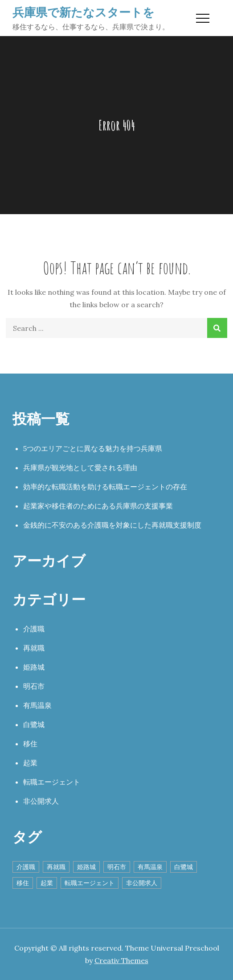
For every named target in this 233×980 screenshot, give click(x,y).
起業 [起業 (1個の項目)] (47, 883)
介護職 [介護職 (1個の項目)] (26, 867)
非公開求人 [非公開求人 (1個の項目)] (142, 883)
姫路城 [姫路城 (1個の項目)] (86, 867)
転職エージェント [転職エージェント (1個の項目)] (90, 883)
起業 (30, 763)
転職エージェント (52, 782)
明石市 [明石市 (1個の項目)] (117, 867)
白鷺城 (34, 724)
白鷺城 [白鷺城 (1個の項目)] (184, 867)
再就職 (34, 648)
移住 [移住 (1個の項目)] (23, 883)
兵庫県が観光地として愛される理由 (80, 468)
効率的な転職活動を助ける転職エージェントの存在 (105, 487)
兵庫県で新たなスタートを (84, 12)
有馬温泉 (37, 705)
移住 (30, 744)
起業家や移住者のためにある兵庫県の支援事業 (98, 506)
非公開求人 (41, 801)
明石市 (34, 686)
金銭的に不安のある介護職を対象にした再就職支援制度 (112, 525)
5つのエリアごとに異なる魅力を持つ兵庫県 (93, 448)
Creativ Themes (121, 960)
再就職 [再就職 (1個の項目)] (56, 867)
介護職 (34, 629)
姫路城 (34, 667)
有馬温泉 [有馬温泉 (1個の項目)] (150, 867)
